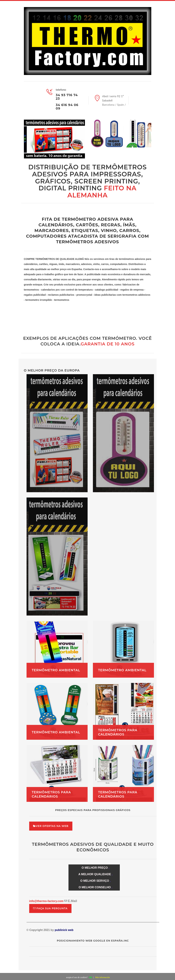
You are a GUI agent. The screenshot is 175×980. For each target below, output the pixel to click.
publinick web (64, 930)
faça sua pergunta (50, 908)
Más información (102, 977)
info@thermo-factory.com (46, 901)
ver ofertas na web (51, 826)
